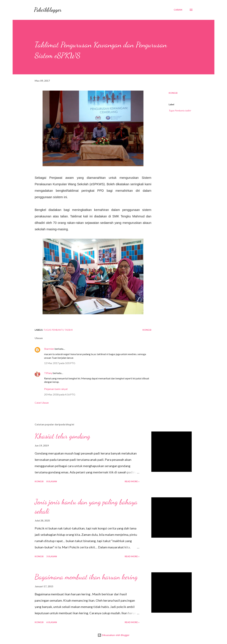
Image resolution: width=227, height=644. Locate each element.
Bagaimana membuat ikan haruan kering (86, 577)
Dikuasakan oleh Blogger (113, 635)
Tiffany (48, 373)
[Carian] (178, 10)
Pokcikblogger (48, 10)
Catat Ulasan (42, 403)
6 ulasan (52, 622)
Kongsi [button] (173, 93)
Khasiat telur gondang (62, 436)
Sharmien (49, 349)
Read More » (132, 481)
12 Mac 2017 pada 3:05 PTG (60, 363)
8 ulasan (52, 481)
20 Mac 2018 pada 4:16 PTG (60, 394)
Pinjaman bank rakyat (56, 389)
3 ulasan (52, 556)
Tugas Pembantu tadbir (180, 111)
